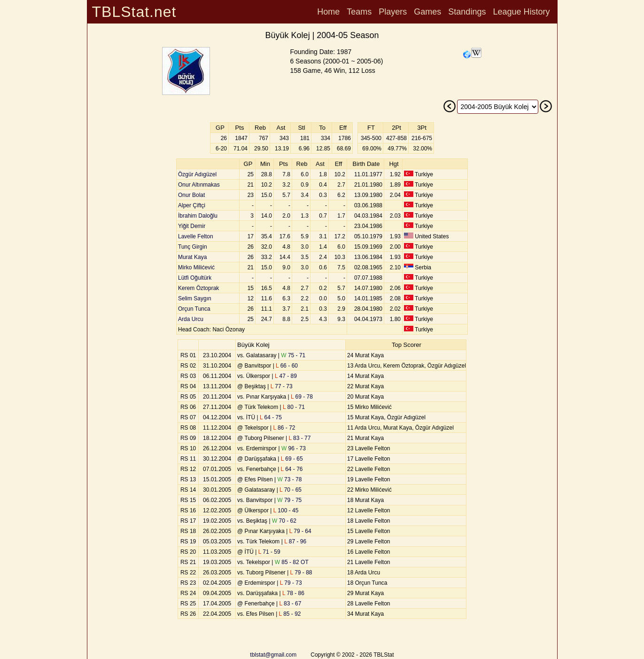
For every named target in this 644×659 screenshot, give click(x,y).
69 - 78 (302, 397)
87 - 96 (295, 541)
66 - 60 (287, 366)
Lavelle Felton (196, 236)
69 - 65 (292, 459)
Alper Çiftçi (192, 205)
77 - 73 (282, 386)
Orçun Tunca (194, 309)
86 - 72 (284, 428)
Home (328, 12)
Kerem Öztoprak (198, 288)
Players (393, 12)
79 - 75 (289, 500)
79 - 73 (291, 583)
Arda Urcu (191, 319)
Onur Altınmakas (199, 185)
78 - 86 (293, 593)
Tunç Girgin (193, 247)
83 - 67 (290, 604)
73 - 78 (289, 479)
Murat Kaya (192, 257)
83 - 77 (299, 438)
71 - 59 (269, 552)
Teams (359, 12)
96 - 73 (294, 448)
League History (521, 12)
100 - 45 (286, 510)
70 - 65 (291, 490)
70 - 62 (284, 521)
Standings (467, 12)
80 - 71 (294, 407)
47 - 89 (286, 376)
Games (427, 12)
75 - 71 (293, 355)
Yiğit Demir (192, 226)
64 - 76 (292, 469)
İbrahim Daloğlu (198, 216)
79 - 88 (301, 573)
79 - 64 (300, 531)
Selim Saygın (195, 298)
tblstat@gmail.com (273, 655)
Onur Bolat (191, 195)
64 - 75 (271, 417)
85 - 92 (290, 614)
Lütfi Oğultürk (195, 278)
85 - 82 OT (292, 562)
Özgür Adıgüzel (197, 174)
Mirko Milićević (196, 267)
